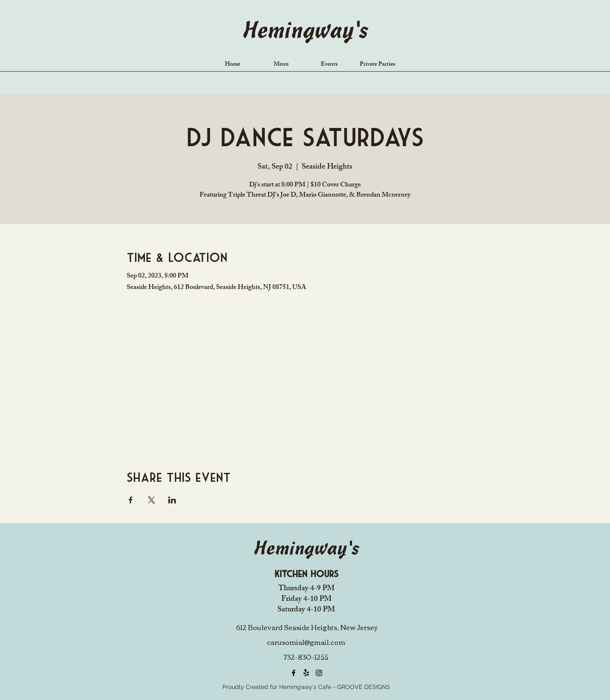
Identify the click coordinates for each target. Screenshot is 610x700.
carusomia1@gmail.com (306, 642)
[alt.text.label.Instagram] (319, 673)
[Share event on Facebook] (131, 500)
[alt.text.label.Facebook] (294, 673)
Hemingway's (305, 32)
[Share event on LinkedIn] (172, 500)
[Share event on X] (151, 500)
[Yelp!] (306, 673)
